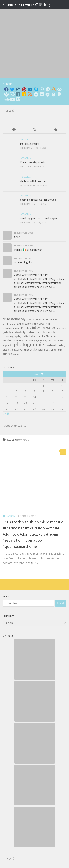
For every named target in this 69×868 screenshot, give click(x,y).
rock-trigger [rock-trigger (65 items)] (25, 350)
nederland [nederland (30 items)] (61, 340)
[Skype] (36, 89)
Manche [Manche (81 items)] (51, 336)
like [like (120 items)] (43, 336)
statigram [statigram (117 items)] (51, 349)
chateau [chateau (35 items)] (54, 319)
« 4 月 (6, 414)
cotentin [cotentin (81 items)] (44, 323)
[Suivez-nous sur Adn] (36, 94)
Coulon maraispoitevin (33, 162)
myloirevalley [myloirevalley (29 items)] (41, 340)
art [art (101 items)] (5, 319)
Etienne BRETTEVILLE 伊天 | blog (26, 5)
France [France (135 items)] (50, 328)
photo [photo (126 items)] (9, 345)
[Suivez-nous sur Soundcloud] (6, 99)
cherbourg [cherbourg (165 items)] (11, 323)
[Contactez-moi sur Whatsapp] (42, 89)
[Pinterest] (24, 89)
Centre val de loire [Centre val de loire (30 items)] (42, 319)
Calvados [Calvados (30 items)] (30, 319)
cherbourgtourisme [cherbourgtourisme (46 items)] (29, 324)
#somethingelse (23, 262)
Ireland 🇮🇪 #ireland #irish (28, 250)
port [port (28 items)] (11, 350)
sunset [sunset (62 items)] (16, 354)
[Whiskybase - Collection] (18, 94)
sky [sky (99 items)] (35, 349)
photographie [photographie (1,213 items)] (29, 344)
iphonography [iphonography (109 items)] (12, 336)
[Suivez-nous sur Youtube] (12, 99)
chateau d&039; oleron (33, 181)
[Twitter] (12, 89)
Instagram (9, 516)
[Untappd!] (24, 94)
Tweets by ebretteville (14, 426)
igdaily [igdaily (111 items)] (7, 332)
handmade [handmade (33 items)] (60, 328)
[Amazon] (54, 89)
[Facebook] (6, 89)
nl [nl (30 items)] (4, 346)
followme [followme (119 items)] (38, 328)
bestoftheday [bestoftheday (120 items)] (16, 319)
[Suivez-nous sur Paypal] (59, 94)
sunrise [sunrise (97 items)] (7, 354)
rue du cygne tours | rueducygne (39, 218)
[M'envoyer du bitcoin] (54, 94)
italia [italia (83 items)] (25, 336)
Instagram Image (30, 144)
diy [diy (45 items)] (22, 328)
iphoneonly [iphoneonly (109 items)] (48, 332)
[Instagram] (18, 89)
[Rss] (30, 94)
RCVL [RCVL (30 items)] (16, 350)
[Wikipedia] (12, 94)
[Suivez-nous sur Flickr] (42, 94)
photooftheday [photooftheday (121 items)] (55, 345)
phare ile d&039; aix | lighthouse (38, 200)
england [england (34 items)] (28, 328)
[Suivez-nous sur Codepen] (6, 94)
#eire (17, 237)
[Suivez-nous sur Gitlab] (59, 89)
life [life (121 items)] (38, 336)
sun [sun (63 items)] (60, 350)
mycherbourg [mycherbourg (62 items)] (28, 340)
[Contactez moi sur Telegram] (48, 89)
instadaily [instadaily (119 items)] (19, 332)
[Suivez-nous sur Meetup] (48, 94)
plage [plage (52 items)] (6, 350)
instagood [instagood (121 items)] (33, 332)
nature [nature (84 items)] (52, 340)
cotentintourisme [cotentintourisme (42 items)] (11, 328)
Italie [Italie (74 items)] (32, 336)
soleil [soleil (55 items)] (40, 350)
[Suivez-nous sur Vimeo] (18, 99)
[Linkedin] (30, 89)
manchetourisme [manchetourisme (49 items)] (11, 340)
